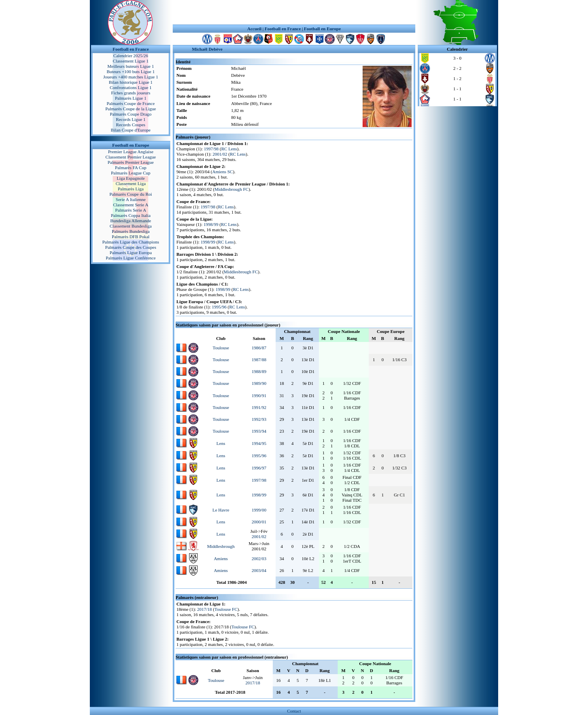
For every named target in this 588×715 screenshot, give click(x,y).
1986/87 (259, 348)
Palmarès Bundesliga (131, 231)
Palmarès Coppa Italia (130, 215)
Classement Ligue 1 (130, 61)
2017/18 (205, 609)
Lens (221, 443)
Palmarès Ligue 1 (131, 98)
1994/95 (259, 443)
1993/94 (259, 431)
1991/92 (259, 407)
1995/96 (219, 307)
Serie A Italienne (130, 199)
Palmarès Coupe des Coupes (131, 247)
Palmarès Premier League (130, 162)
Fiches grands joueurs (131, 93)
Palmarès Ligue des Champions (130, 242)
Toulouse (221, 348)
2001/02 (220, 154)
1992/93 (259, 419)
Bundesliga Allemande (131, 221)
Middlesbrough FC (231, 189)
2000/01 (259, 522)
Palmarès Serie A (131, 210)
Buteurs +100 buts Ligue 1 (130, 71)
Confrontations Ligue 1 (131, 87)
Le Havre (221, 510)
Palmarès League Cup (131, 173)
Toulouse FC (226, 609)
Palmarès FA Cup (131, 168)
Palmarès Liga (130, 189)
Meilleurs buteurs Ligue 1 (131, 66)
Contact (294, 711)
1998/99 (211, 224)
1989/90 (259, 383)
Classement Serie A (131, 205)
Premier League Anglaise (130, 152)
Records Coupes (131, 125)
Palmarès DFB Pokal (131, 237)
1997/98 (211, 149)
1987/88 (259, 360)
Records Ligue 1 (131, 119)
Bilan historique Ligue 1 (130, 82)
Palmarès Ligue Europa (130, 252)
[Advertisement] (294, 12)
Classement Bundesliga (131, 226)
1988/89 (259, 371)
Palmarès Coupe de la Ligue (131, 109)
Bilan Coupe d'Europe (130, 130)
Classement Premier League (130, 157)
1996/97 (259, 468)
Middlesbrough (221, 546)
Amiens (221, 559)
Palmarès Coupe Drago (131, 114)
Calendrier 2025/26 (130, 56)
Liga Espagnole (131, 178)
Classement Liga (131, 183)
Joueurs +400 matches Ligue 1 (131, 77)
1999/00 (259, 510)
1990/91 (259, 395)
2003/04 (259, 570)
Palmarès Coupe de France (131, 103)
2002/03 (259, 559)
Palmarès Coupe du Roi (131, 194)
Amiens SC (223, 172)
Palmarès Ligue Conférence (131, 258)
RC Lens (229, 149)
